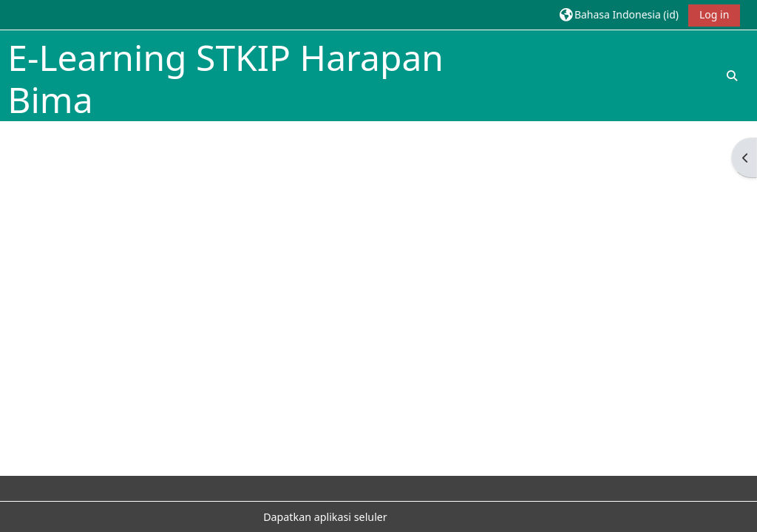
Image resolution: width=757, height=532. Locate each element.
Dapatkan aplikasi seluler (325, 517)
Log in (714, 14)
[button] (619, 14)
